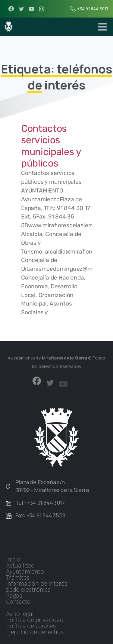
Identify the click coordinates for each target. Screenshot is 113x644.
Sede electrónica (28, 590)
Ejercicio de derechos (35, 632)
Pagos (14, 596)
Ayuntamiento (25, 571)
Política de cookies (31, 626)
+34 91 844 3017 (89, 9)
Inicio (13, 559)
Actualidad (20, 565)
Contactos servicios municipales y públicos (51, 146)
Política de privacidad (35, 620)
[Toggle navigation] (102, 27)
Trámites (18, 578)
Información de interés (37, 584)
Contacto (18, 602)
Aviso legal (20, 614)
